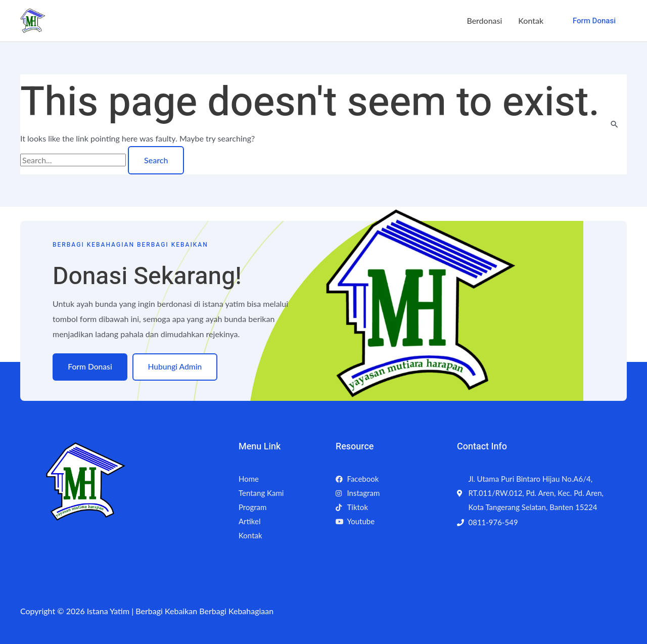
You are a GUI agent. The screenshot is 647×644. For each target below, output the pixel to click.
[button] (594, 21)
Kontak (531, 20)
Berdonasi (484, 20)
